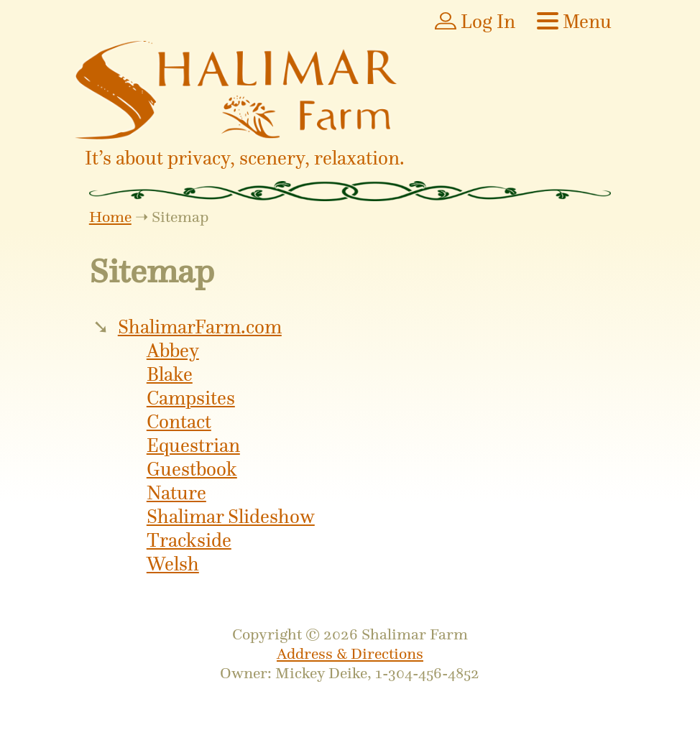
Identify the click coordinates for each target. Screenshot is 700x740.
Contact (179, 422)
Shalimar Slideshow (231, 517)
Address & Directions (350, 653)
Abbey (173, 351)
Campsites (191, 398)
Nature (176, 493)
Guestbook (192, 470)
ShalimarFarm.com (200, 327)
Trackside (189, 541)
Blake (170, 375)
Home (110, 217)
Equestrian (193, 446)
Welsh (173, 564)
